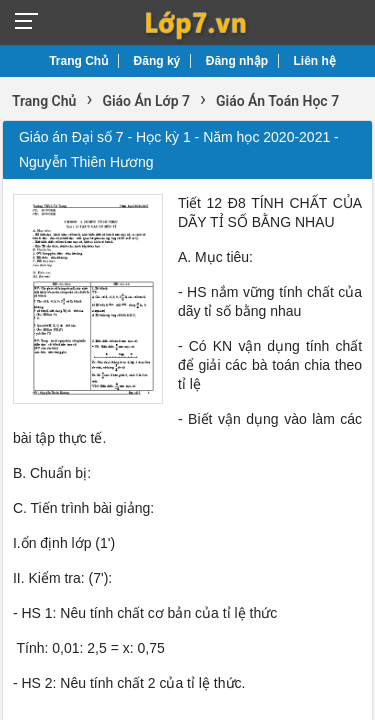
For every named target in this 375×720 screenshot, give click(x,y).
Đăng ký (157, 61)
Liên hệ (315, 61)
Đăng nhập (237, 61)
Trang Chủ (78, 61)
